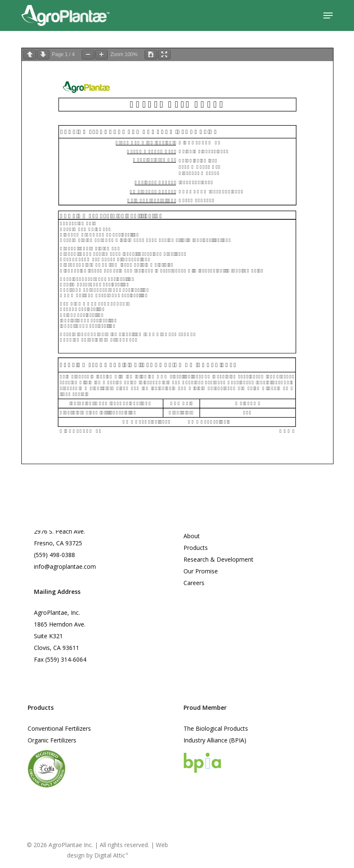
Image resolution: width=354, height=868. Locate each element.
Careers (194, 583)
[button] (328, 15)
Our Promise (201, 571)
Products (196, 548)
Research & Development (218, 559)
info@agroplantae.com (65, 566)
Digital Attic (111, 855)
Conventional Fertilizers (59, 728)
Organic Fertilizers (52, 740)
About (192, 536)
